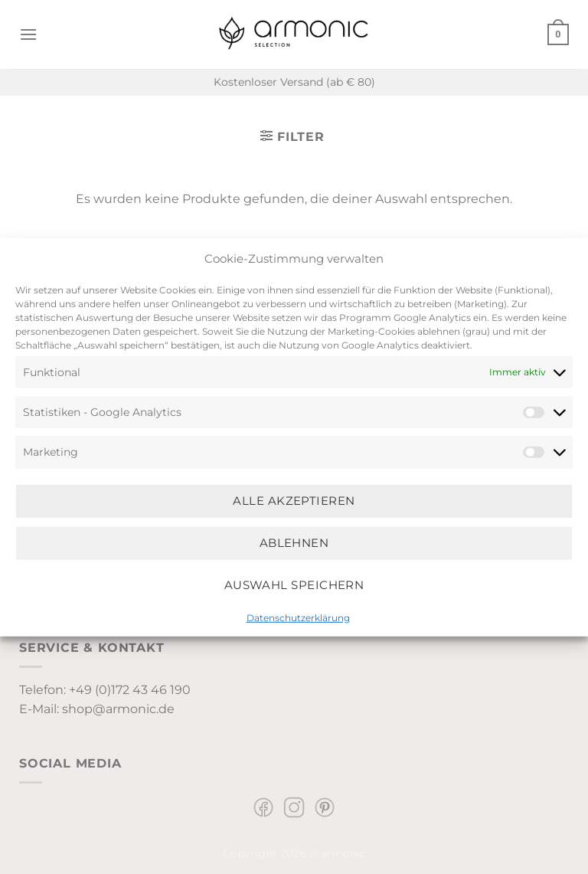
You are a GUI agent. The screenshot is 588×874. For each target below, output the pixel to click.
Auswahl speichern (294, 585)
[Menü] (28, 34)
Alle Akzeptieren (294, 501)
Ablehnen (294, 543)
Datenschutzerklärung (298, 617)
